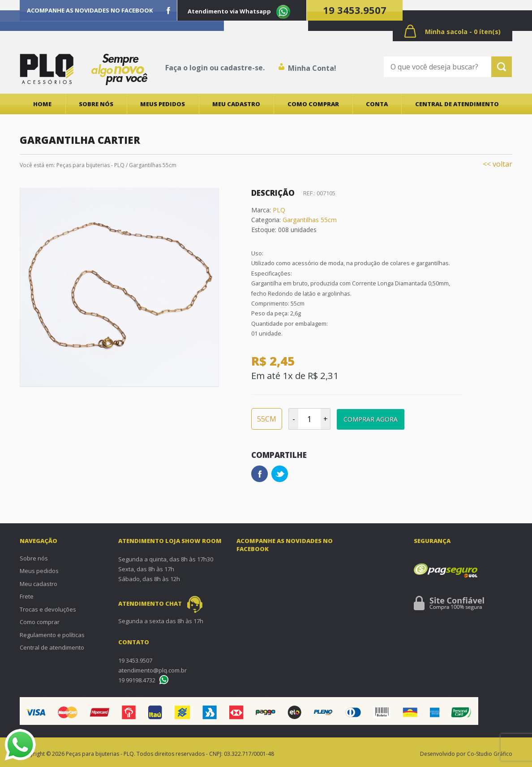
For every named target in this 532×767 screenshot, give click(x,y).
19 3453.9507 (355, 10)
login (199, 68)
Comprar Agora (371, 419)
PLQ (279, 210)
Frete (27, 596)
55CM (267, 419)
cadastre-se (242, 68)
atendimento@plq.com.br (152, 670)
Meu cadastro (236, 104)
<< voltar (498, 164)
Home (42, 104)
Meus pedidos (163, 104)
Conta (377, 104)
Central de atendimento (457, 104)
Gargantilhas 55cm (310, 220)
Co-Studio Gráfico (490, 754)
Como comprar (313, 104)
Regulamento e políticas (52, 635)
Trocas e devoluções (48, 609)
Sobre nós (96, 104)
